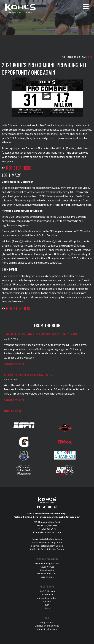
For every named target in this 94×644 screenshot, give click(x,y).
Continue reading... (15, 363)
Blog (47, 605)
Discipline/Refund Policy (47, 626)
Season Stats (47, 577)
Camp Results (47, 570)
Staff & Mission (47, 591)
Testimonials (47, 594)
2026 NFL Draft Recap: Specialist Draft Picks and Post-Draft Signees (41, 334)
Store (47, 608)
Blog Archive (13, 411)
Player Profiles (47, 567)
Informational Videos (47, 598)
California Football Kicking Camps (47, 549)
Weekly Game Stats (47, 573)
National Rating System (47, 563)
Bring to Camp (47, 622)
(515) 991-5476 (48, 529)
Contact (47, 601)
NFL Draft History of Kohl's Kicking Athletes (28, 375)
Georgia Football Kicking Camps (47, 546)
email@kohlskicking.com (49, 532)
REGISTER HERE (18, 168)
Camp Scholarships (47, 629)
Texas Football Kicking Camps (47, 539)
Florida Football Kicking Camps (47, 542)
